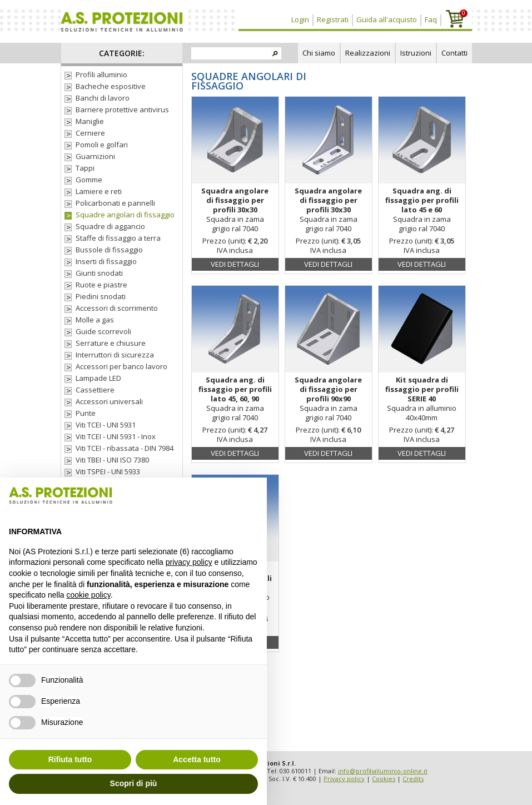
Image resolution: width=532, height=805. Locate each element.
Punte (86, 413)
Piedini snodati (101, 297)
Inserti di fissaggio (106, 262)
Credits (413, 779)
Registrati (333, 19)
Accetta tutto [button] (197, 759)
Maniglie (90, 121)
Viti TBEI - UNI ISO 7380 (112, 460)
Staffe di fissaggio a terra (118, 238)
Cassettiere (95, 390)
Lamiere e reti (99, 192)
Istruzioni (416, 53)
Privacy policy (344, 779)
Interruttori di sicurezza (115, 355)
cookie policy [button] (89, 595)
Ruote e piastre (101, 285)
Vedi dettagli (235, 264)
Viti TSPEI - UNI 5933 (108, 472)
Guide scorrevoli (103, 332)
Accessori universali (109, 402)
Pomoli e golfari (102, 145)
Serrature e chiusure (111, 343)
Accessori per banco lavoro (121, 367)
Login (300, 19)
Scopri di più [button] (134, 783)
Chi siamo (319, 53)
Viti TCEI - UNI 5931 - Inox (116, 437)
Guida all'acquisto (387, 19)
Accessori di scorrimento (117, 308)
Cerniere (90, 133)
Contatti (454, 53)
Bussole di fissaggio (109, 250)
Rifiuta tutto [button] (70, 759)
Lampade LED (98, 378)
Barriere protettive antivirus (122, 110)
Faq (431, 19)
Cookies (384, 779)
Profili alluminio (101, 75)
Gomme (89, 180)
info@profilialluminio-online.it (383, 771)
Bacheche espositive (111, 86)
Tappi (85, 168)
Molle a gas (95, 320)
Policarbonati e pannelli (115, 203)
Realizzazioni (368, 53)
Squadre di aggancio (110, 227)
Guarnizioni (95, 156)
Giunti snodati (99, 273)
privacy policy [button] (189, 562)
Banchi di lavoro (103, 98)
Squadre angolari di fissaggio (125, 215)
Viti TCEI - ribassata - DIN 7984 (125, 448)
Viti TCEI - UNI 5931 (106, 425)
